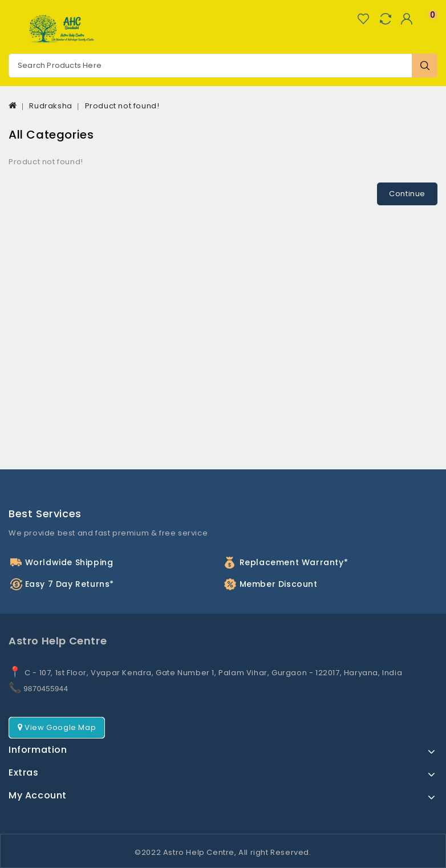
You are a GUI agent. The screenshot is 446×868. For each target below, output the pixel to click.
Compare (385, 19)
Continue (407, 194)
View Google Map (57, 727)
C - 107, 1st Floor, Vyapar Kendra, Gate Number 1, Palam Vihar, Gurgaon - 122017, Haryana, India (213, 673)
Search (425, 66)
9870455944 (46, 689)
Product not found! (122, 106)
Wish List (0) (363, 19)
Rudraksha (50, 106)
